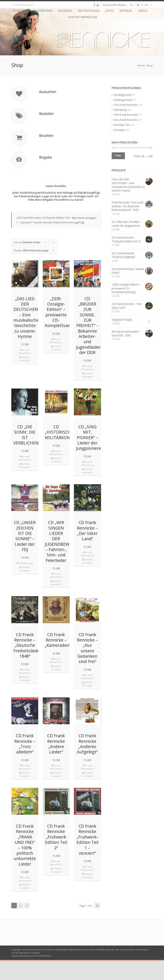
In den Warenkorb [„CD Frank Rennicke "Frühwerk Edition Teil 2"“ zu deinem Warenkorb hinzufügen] (56, 883)
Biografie (65, 11)
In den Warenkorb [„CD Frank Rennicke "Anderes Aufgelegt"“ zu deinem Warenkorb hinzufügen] (87, 787)
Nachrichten (43, 11)
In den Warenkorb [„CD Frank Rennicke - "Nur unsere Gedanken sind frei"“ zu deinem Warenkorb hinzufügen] (87, 697)
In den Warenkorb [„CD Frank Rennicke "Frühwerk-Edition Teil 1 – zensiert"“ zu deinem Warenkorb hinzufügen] (87, 888)
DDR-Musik (120, 110)
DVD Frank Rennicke (126, 115)
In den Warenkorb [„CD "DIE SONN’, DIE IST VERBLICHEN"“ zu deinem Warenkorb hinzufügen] (25, 478)
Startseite (21, 11)
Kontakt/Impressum (83, 17)
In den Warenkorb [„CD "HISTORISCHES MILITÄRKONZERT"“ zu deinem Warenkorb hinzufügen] (56, 473)
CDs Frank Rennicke (126, 105)
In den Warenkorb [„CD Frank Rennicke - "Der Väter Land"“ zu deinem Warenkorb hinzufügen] (87, 574)
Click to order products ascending (54, 263)
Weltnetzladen (89, 11)
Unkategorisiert (123, 100)
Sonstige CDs (122, 125)
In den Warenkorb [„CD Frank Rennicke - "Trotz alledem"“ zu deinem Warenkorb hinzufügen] (25, 787)
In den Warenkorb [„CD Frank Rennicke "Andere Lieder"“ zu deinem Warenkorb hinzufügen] (56, 787)
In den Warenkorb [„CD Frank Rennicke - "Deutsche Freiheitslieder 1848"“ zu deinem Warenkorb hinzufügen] (25, 691)
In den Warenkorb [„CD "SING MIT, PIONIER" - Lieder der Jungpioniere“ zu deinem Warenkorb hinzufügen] (87, 483)
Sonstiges (120, 130)
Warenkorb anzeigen (84, 238)
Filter (118, 156)
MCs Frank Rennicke (126, 120)
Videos (143, 11)
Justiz (110, 11)
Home (141, 65)
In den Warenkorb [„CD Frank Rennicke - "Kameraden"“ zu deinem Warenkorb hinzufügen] (56, 680)
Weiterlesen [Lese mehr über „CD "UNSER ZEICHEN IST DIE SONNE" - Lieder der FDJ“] (25, 583)
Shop (150, 65)
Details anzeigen (25, 379)
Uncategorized (123, 95)
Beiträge (126, 11)
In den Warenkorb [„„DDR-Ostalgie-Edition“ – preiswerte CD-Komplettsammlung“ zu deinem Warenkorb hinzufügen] (56, 361)
